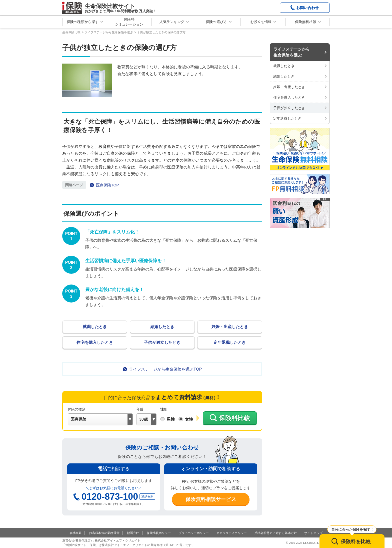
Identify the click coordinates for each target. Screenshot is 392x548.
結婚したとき (162, 327)
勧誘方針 (133, 533)
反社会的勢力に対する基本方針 (275, 533)
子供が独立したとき (162, 342)
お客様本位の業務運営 (104, 533)
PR (325, 200)
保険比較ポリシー (159, 533)
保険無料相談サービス (211, 499)
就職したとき (95, 327)
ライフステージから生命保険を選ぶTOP (165, 369)
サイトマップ (313, 533)
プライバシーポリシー (194, 533)
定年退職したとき (230, 342)
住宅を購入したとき (95, 342)
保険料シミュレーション (129, 22)
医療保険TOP (107, 185)
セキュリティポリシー (231, 533)
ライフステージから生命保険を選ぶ (292, 52)
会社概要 (76, 533)
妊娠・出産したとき (230, 327)
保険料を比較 (356, 541)
